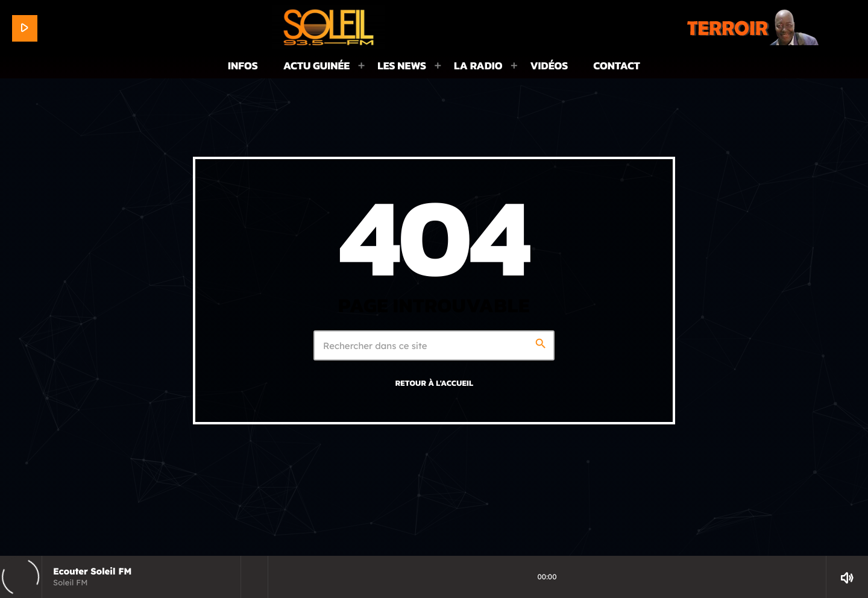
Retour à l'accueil (435, 383)
